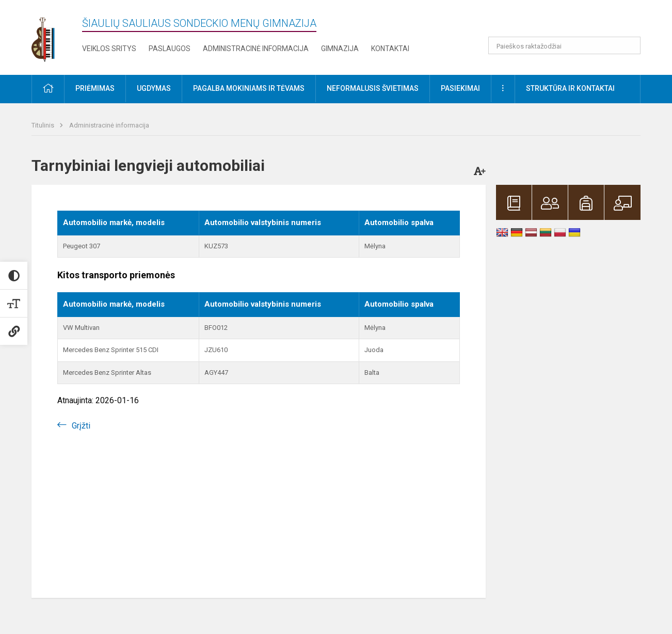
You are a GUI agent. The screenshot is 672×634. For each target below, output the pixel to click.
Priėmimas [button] (95, 88)
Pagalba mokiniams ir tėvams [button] (249, 88)
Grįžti (81, 426)
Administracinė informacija (256, 49)
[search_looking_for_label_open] (629, 45)
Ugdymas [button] (154, 88)
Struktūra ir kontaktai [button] (570, 88)
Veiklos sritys (109, 49)
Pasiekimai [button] (460, 88)
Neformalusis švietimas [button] (373, 88)
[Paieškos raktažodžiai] (564, 45)
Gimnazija (340, 49)
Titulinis (44, 125)
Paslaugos (170, 49)
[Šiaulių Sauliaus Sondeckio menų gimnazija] (51, 35)
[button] (570, 22)
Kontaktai (390, 49)
